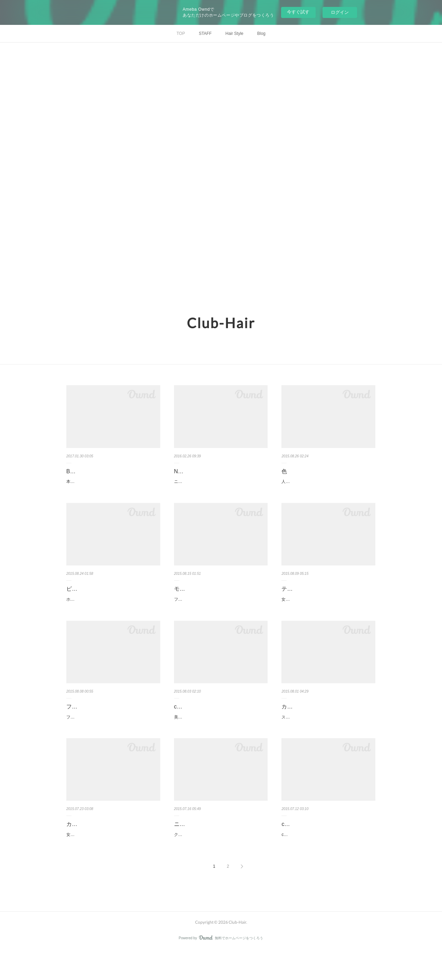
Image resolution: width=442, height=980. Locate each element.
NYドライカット (194, 471)
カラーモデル (298, 721)
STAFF (205, 34)
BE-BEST (78, 471)
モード (182, 596)
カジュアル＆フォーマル (97, 846)
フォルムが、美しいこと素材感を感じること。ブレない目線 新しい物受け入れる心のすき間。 (112, 736)
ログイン (340, 12)
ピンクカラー (83, 596)
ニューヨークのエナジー (204, 846)
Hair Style (234, 34)
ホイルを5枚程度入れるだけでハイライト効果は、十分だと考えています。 (113, 611)
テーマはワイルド (304, 596)
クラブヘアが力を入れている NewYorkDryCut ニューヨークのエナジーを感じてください (221, 861)
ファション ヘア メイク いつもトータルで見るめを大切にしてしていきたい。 (219, 611)
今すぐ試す (298, 12)
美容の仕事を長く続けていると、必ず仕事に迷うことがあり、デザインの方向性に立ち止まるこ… (220, 736)
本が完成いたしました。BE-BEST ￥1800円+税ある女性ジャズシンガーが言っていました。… (113, 485)
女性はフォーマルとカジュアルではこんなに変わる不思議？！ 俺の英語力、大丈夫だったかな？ (112, 861)
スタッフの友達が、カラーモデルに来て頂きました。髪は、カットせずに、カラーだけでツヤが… (327, 736)
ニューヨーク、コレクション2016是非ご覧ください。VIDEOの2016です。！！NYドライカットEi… (221, 485)
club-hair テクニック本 (202, 721)
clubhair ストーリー (306, 846)
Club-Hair (221, 323)
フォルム (77, 721)
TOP (181, 34)
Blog (261, 34)
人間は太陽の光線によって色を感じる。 (319, 482)
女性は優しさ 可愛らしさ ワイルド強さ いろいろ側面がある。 (327, 611)
